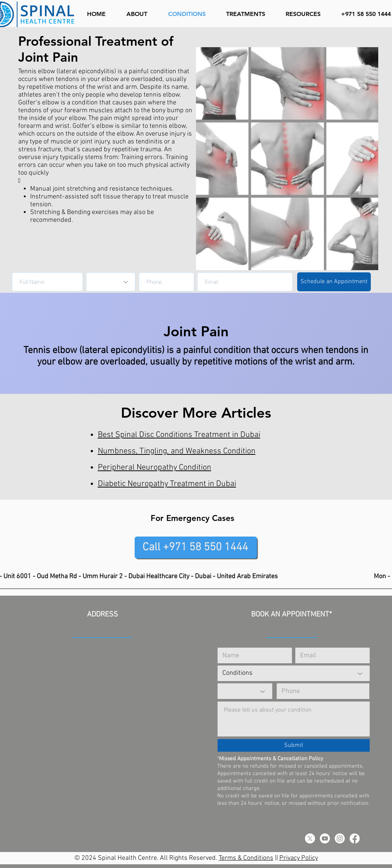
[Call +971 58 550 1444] (196, 548)
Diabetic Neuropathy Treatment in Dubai (167, 484)
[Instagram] (340, 838)
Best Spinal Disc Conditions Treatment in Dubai (179, 435)
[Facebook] (355, 838)
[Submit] (294, 745)
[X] (310, 838)
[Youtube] (325, 838)
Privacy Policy (299, 858)
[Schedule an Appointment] (334, 282)
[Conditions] (294, 673)
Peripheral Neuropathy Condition (155, 468)
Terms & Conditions (246, 858)
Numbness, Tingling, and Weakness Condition (177, 451)
